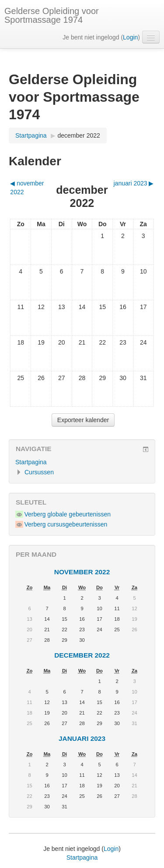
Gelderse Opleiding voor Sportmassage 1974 (52, 15)
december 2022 (79, 135)
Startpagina (31, 135)
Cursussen (39, 472)
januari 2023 (82, 738)
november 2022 (82, 572)
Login (130, 37)
